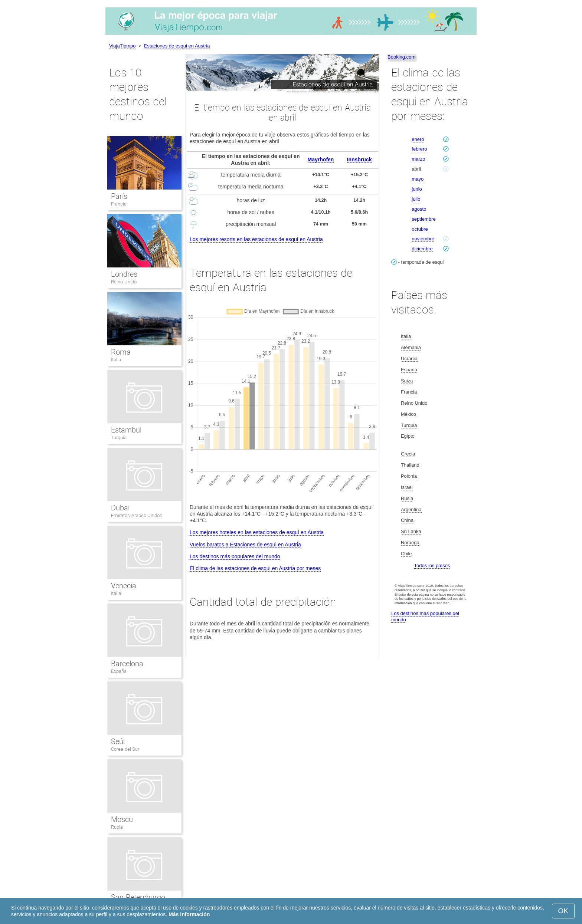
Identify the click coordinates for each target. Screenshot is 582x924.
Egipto (408, 436)
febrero (419, 149)
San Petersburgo (138, 897)
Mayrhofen (321, 160)
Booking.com (401, 57)
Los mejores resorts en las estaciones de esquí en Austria (256, 239)
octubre (420, 229)
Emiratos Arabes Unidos (137, 515)
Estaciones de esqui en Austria (177, 46)
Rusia (117, 827)
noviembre (423, 239)
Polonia (409, 476)
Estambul (126, 430)
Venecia (124, 586)
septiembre (424, 219)
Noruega (410, 542)
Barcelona (127, 664)
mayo (418, 179)
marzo (418, 159)
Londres (124, 274)
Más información (189, 914)
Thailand (410, 465)
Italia (116, 360)
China (407, 520)
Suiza (407, 381)
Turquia (119, 438)
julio (416, 199)
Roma (121, 352)
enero (418, 139)
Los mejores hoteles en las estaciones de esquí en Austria (257, 532)
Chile (406, 554)
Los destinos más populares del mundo (235, 556)
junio (417, 189)
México (408, 414)
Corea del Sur (125, 749)
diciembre (422, 249)
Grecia (408, 454)
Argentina (411, 509)
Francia (119, 204)
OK (563, 911)
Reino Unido (124, 282)
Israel (407, 487)
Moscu (122, 819)
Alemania (411, 347)
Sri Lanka (411, 531)
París (119, 196)
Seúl (118, 741)
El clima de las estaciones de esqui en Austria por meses (255, 568)
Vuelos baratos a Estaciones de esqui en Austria (245, 545)
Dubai (120, 508)
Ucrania (409, 359)
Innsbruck (359, 160)
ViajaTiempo (122, 46)
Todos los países (432, 565)
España (119, 671)
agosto (419, 209)
